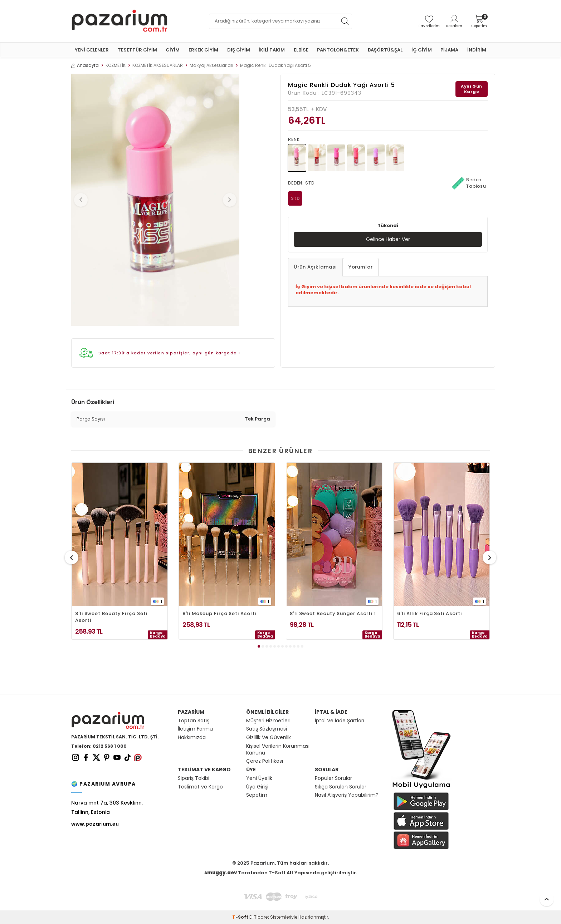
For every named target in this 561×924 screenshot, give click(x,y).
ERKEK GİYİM (203, 50)
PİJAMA (449, 50)
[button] (83, 200)
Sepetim (257, 795)
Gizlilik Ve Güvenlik (269, 738)
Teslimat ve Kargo (200, 787)
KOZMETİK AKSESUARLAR (158, 65)
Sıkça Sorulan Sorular (341, 787)
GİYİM (173, 50)
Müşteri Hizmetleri (268, 721)
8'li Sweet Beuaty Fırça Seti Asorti (111, 617)
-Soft (241, 917)
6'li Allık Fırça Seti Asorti (429, 613)
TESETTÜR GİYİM (137, 50)
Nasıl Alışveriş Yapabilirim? (347, 795)
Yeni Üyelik (259, 778)
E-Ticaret (259, 917)
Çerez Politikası (265, 761)
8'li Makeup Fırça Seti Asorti (219, 613)
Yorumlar (361, 267)
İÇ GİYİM (422, 50)
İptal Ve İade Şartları (340, 721)
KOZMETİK (116, 65)
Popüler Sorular (333, 778)
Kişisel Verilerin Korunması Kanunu (278, 749)
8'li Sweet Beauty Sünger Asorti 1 (333, 613)
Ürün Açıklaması (315, 267)
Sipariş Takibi (194, 778)
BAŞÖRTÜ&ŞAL (385, 50)
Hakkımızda (192, 738)
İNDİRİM (477, 50)
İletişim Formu (195, 729)
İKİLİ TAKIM (272, 50)
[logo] (119, 21)
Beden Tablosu (469, 183)
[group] (155, 200)
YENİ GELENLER (92, 50)
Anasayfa (85, 65)
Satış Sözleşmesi (267, 729)
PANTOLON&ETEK (338, 50)
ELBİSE (301, 50)
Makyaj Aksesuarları (211, 65)
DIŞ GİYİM (239, 50)
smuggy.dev (221, 873)
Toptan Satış (194, 721)
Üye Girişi (257, 787)
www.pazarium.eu (95, 824)
